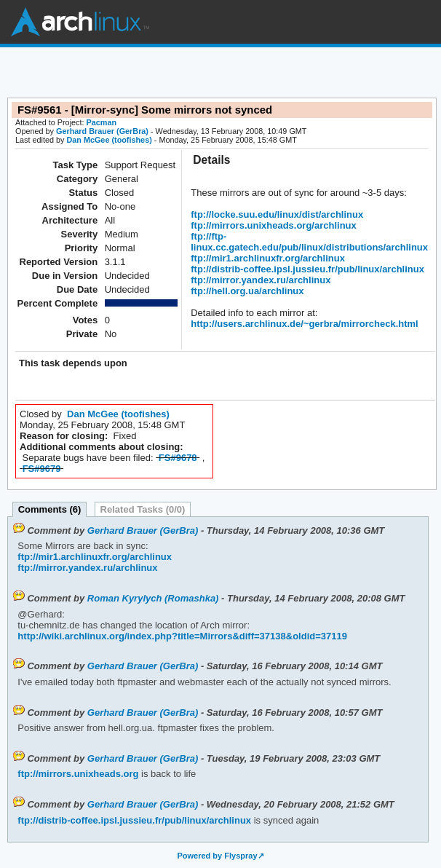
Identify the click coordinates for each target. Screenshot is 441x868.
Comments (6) (50, 509)
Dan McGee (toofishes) (109, 140)
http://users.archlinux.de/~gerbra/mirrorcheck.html (304, 324)
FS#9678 (178, 458)
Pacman (102, 122)
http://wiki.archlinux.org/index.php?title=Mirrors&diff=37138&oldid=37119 (182, 636)
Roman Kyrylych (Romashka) (153, 598)
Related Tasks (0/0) (143, 509)
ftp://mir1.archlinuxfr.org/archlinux (268, 258)
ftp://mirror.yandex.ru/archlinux (261, 280)
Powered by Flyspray (217, 856)
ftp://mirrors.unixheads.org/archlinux (274, 225)
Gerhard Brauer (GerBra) (102, 131)
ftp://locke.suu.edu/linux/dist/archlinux (277, 214)
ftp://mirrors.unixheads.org (78, 774)
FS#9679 (42, 469)
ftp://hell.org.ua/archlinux (247, 291)
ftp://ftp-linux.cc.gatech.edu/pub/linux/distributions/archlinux (309, 242)
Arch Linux (80, 22)
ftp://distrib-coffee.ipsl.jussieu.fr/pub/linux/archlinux (307, 269)
